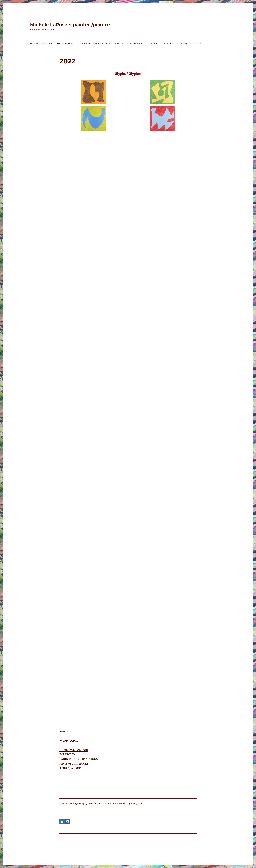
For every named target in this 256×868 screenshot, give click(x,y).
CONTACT (198, 44)
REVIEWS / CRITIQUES (142, 44)
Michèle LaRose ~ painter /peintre (70, 25)
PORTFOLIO (65, 44)
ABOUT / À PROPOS (175, 44)
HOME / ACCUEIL (41, 44)
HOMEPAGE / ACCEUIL (74, 750)
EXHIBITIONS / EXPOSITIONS (101, 44)
